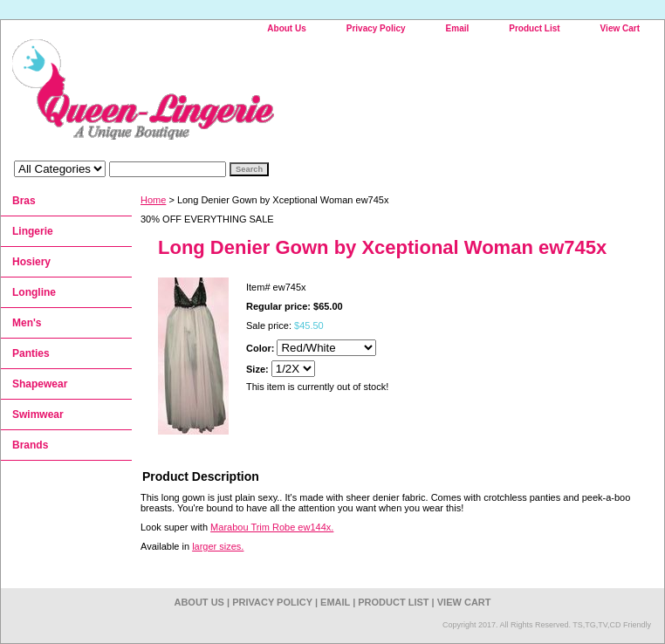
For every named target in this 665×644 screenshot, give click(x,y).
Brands (30, 445)
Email (458, 28)
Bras (24, 201)
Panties (31, 353)
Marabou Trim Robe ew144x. (272, 527)
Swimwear (38, 414)
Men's (27, 323)
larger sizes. (218, 546)
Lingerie (33, 231)
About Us (286, 28)
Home (153, 200)
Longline (34, 292)
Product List (534, 28)
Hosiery (31, 262)
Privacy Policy (376, 28)
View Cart (620, 28)
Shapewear (40, 384)
